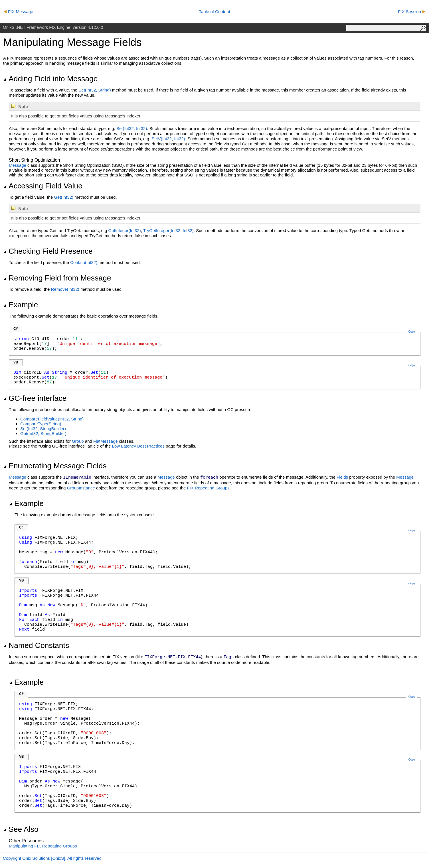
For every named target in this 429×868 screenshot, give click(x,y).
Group (78, 441)
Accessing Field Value (43, 186)
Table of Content (214, 12)
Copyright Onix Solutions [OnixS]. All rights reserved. (53, 858)
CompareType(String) (41, 424)
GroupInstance (81, 488)
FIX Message (18, 12)
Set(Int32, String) (95, 90)
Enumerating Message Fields (55, 466)
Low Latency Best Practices (138, 446)
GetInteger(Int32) (125, 230)
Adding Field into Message (50, 79)
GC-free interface (35, 398)
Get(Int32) (64, 197)
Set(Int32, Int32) (132, 128)
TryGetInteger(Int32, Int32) (168, 230)
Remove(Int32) (65, 289)
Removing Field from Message (57, 278)
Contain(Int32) (84, 262)
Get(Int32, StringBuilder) (43, 433)
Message (18, 165)
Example (21, 305)
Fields (342, 477)
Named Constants (36, 645)
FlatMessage (106, 441)
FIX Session (412, 12)
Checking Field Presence (48, 251)
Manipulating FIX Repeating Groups (43, 846)
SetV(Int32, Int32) (168, 139)
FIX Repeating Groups (208, 488)
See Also (21, 829)
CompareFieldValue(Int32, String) (52, 419)
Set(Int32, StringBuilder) (43, 429)
